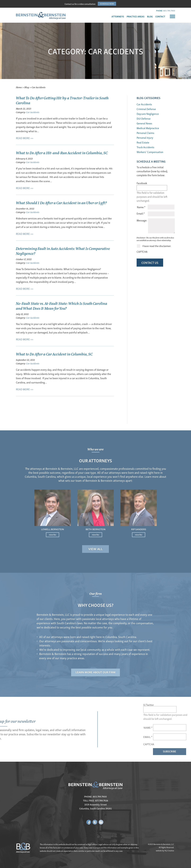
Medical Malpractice (148, 128)
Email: (141, 213)
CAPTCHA (142, 252)
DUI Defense (144, 118)
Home (19, 87)
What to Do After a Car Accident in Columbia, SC (54, 354)
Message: (142, 220)
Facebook (142, 183)
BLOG (150, 16)
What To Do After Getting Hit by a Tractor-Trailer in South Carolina (62, 100)
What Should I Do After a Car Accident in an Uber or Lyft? (61, 203)
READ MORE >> (25, 138)
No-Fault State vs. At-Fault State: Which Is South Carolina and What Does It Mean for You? (62, 306)
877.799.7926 (102, 800)
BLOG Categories (148, 98)
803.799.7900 (169, 11)
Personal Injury (145, 138)
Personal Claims (145, 133)
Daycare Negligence (148, 114)
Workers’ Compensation (150, 152)
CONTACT (160, 16)
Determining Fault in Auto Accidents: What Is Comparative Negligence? (63, 251)
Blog (27, 87)
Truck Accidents (145, 147)
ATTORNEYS (118, 16)
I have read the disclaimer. (157, 246)
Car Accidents (33, 112)
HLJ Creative (169, 851)
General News (144, 123)
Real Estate (143, 142)
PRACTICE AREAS (136, 16)
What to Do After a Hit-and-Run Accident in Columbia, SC (62, 153)
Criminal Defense (146, 109)
